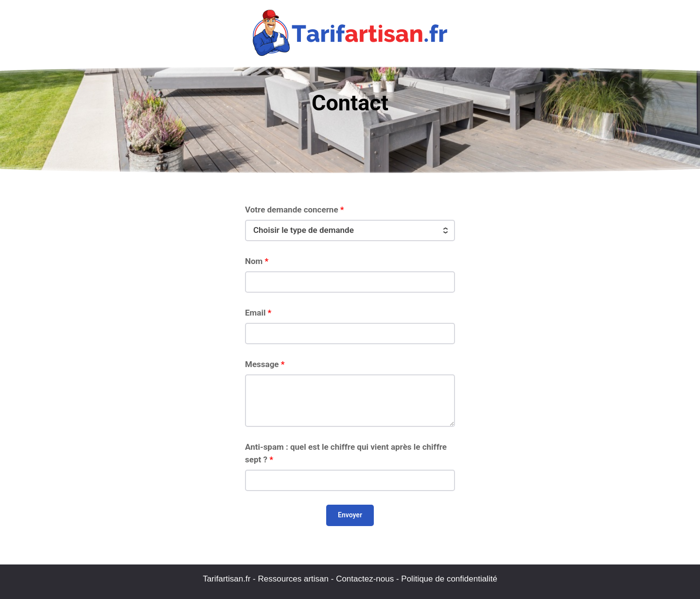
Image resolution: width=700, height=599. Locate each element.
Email (258, 313)
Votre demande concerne (295, 210)
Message (265, 364)
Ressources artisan (294, 579)
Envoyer (350, 515)
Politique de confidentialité (449, 579)
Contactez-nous (365, 579)
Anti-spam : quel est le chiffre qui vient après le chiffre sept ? (346, 453)
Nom (257, 261)
